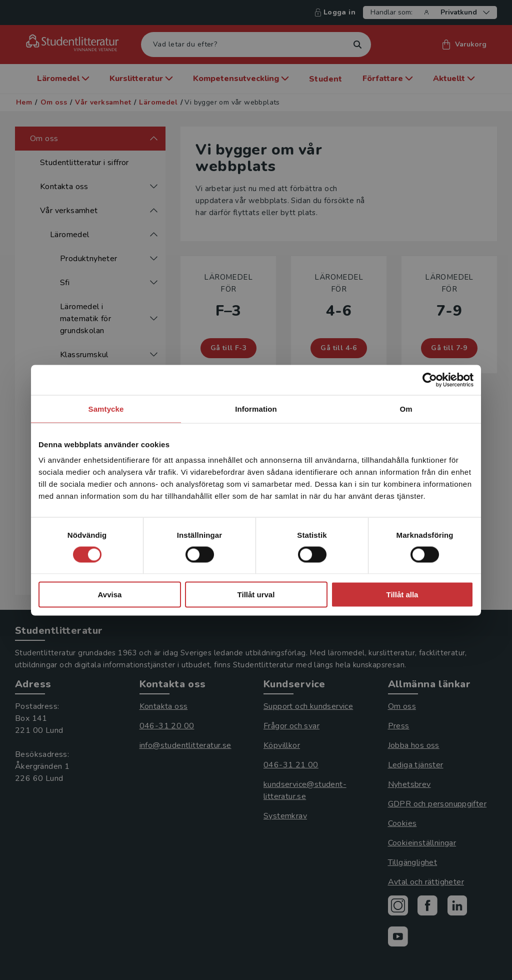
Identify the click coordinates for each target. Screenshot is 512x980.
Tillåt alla (402, 595)
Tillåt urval (256, 595)
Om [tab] (406, 408)
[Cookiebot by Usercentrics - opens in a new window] (430, 380)
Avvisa (110, 595)
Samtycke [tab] (106, 408)
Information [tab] (256, 408)
